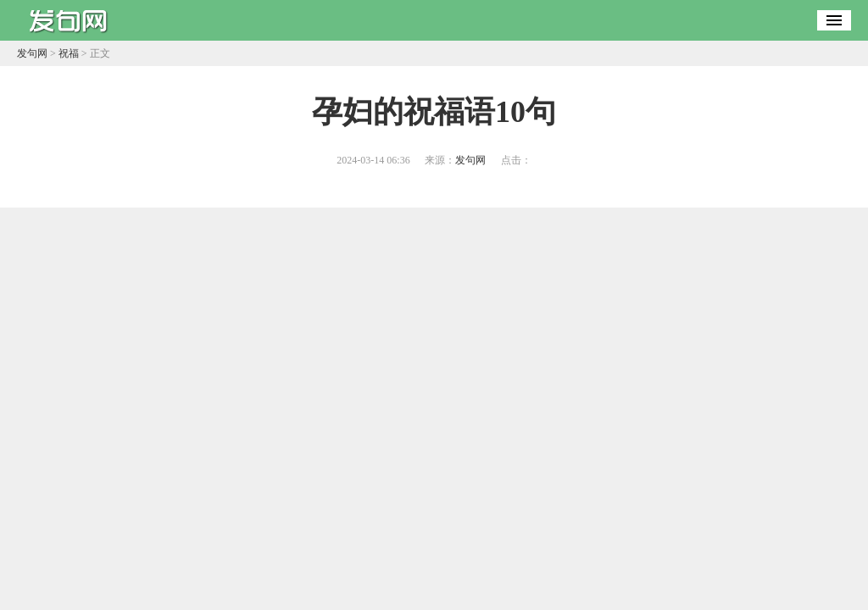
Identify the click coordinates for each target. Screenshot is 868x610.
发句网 (32, 53)
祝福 (69, 53)
